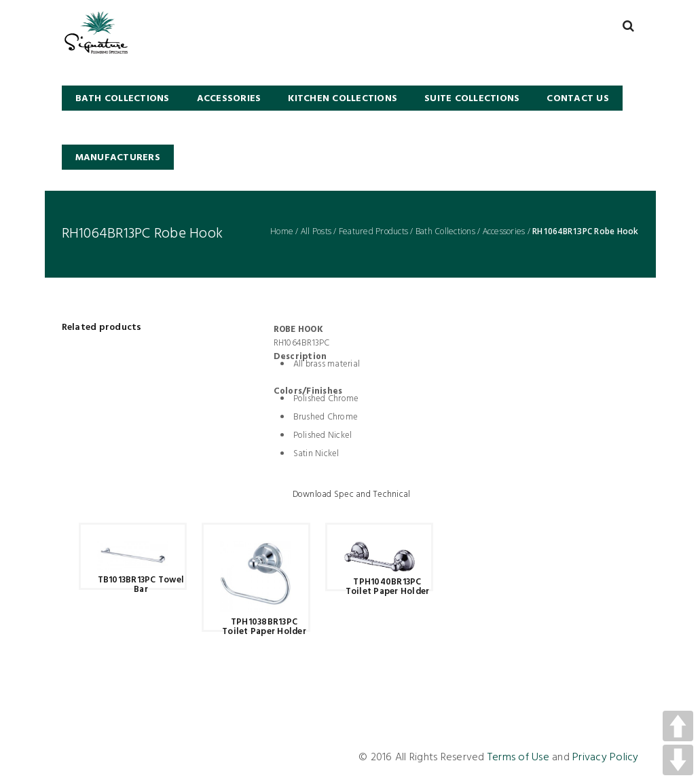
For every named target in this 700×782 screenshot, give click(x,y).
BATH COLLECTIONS (123, 99)
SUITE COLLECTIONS (472, 99)
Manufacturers (118, 158)
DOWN (678, 760)
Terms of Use (518, 758)
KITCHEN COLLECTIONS (343, 99)
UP (678, 726)
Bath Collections (445, 231)
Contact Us (578, 99)
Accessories (229, 99)
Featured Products (373, 231)
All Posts (316, 231)
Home (282, 231)
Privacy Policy (606, 758)
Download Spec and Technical (352, 495)
